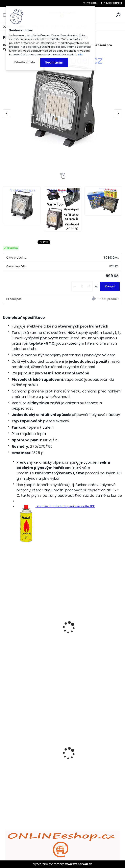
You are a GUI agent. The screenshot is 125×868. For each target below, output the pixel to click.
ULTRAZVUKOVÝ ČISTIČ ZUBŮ (27, 747)
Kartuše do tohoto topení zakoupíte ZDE (56, 506)
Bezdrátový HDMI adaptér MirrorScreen (87, 751)
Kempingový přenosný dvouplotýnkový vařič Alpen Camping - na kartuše (88, 634)
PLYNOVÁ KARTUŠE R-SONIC (27, 640)
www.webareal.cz (79, 864)
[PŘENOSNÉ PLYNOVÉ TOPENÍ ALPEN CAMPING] (62, 105)
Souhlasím (54, 62)
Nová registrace (113, 3)
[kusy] (82, 287)
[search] (118, 15)
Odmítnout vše (24, 62)
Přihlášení (92, 3)
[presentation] (7, 113)
